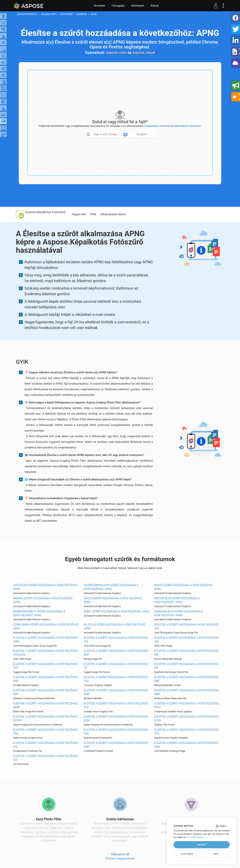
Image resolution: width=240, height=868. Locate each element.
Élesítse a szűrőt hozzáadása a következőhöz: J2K (187, 640)
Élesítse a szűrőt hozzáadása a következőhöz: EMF (187, 679)
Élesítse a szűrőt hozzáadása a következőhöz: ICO (46, 758)
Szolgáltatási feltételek (157, 126)
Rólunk (155, 6)
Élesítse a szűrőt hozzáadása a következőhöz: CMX (187, 745)
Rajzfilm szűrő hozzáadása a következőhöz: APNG (115, 626)
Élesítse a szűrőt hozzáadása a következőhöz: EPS (46, 745)
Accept (202, 845)
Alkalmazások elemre (113, 214)
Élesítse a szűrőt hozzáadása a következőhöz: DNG (46, 732)
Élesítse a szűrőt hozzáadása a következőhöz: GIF (187, 666)
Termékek (99, 6)
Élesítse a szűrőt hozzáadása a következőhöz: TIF (116, 666)
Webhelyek (138, 6)
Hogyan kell (79, 214)
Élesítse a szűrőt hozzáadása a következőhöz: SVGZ (187, 705)
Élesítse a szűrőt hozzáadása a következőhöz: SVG (116, 705)
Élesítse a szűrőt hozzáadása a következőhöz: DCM (116, 719)
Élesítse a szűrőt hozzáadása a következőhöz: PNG (46, 679)
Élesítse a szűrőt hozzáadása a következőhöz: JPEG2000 (46, 653)
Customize (187, 854)
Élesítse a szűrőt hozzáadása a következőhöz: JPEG (46, 640)
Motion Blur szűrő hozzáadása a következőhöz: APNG (177, 600)
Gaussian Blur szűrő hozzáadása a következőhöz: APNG (178, 613)
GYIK (93, 214)
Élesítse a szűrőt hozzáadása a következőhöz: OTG (187, 732)
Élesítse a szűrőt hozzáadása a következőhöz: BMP (116, 653)
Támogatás (118, 6)
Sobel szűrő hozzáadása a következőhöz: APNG (116, 611)
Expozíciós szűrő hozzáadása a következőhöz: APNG (45, 587)
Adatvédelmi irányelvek (187, 126)
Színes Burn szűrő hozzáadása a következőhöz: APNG (46, 626)
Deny (216, 854)
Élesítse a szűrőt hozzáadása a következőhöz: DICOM (46, 719)
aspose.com (116, 53)
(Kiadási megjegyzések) (120, 858)
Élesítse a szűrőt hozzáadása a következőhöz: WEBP (46, 705)
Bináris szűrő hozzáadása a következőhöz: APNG (43, 600)
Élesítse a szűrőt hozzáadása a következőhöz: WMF (116, 692)
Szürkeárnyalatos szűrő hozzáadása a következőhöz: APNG (111, 587)
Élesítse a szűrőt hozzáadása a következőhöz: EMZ (46, 692)
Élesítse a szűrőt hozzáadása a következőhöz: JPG (187, 626)
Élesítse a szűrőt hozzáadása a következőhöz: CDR (116, 745)
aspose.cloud (144, 53)
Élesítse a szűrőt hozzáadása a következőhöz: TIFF (46, 666)
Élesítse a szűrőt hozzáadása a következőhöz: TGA (116, 679)
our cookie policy (195, 837)
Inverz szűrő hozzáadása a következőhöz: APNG (184, 587)
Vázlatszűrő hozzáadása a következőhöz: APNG (113, 600)
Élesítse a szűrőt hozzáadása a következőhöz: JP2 (116, 640)
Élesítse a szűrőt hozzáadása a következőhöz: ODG (116, 732)
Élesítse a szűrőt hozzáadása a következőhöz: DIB (187, 653)
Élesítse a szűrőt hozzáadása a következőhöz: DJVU (187, 719)
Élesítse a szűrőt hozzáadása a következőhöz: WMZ (187, 692)
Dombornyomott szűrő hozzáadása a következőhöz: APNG (39, 613)
